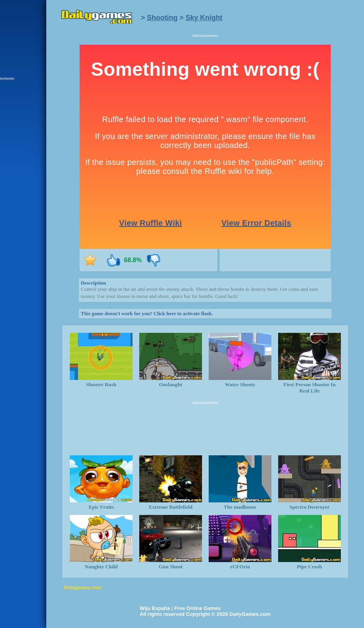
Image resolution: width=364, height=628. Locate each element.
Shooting (162, 18)
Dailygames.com (83, 588)
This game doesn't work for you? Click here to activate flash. (147, 313)
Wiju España (155, 608)
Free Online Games (197, 608)
